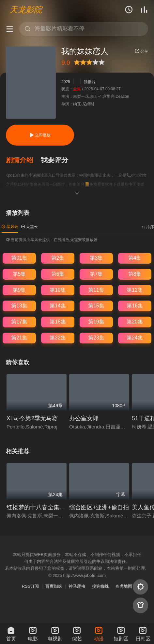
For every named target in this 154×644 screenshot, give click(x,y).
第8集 (135, 274)
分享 (141, 51)
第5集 (19, 274)
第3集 (96, 258)
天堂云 (30, 227)
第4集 (135, 258)
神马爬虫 (77, 586)
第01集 (19, 258)
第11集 (96, 290)
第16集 (135, 306)
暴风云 (10, 227)
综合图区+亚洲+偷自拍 (99, 507)
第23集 (96, 338)
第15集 (96, 306)
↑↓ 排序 (148, 227)
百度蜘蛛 (54, 586)
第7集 (96, 274)
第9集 (19, 290)
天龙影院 (26, 9)
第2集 (58, 258)
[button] (23, 160)
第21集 (19, 338)
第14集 (58, 306)
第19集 (96, 322)
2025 (66, 82)
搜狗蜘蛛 (100, 586)
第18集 (58, 322)
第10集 (58, 290)
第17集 (19, 322)
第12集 (135, 290)
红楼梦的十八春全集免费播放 (45, 507)
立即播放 (40, 135)
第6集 (58, 274)
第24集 (135, 338)
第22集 (58, 338)
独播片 (90, 82)
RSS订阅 (31, 586)
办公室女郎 (84, 418)
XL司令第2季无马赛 (32, 418)
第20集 (135, 322)
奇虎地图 (124, 586)
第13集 (19, 306)
